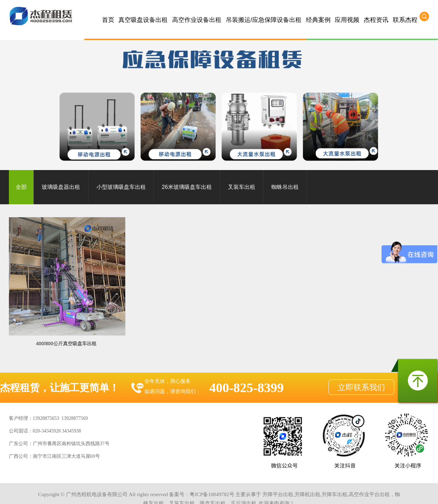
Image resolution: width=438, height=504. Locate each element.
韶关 (221, 493)
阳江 (209, 493)
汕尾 (313, 493)
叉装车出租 (242, 187)
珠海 (163, 493)
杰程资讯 (376, 20)
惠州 (140, 493)
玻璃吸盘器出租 (61, 187)
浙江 (372, 493)
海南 (325, 493)
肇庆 (186, 493)
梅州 (256, 493)
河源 (279, 493)
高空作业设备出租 (197, 20)
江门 (175, 493)
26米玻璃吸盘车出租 (187, 187)
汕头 (267, 493)
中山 (117, 493)
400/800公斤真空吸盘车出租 (57, 324)
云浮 (198, 493)
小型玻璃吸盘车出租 (121, 187)
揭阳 (291, 493)
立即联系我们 (361, 368)
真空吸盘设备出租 (143, 20)
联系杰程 (405, 20)
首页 (108, 20)
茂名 (244, 493)
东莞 (152, 493)
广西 (337, 493)
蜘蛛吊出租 (285, 187)
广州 (93, 493)
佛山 (105, 493)
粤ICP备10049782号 (212, 475)
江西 (348, 493)
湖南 (360, 493)
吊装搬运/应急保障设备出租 (264, 20)
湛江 (232, 493)
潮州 (302, 493)
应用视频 (347, 20)
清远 (128, 493)
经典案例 (318, 20)
